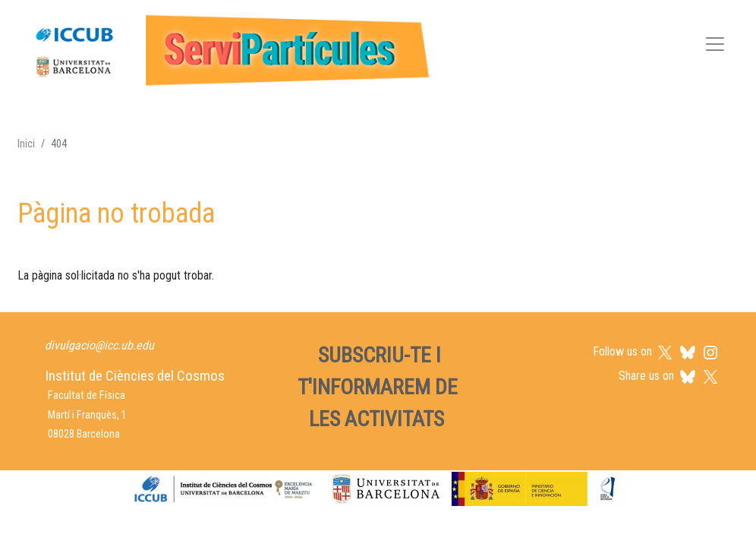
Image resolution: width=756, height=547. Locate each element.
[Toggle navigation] (715, 47)
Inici (26, 144)
